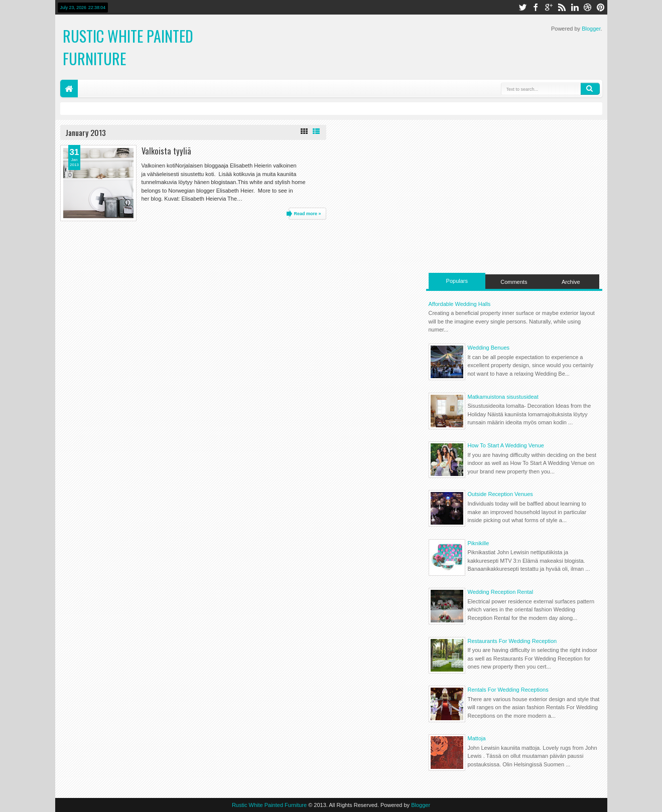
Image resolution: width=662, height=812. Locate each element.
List (316, 131)
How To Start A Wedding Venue (506, 445)
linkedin (575, 7)
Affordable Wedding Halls (460, 304)
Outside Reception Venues (500, 494)
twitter (522, 7)
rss (562, 7)
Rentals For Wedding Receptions (508, 690)
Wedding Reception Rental (501, 592)
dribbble (588, 7)
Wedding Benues (489, 348)
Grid (304, 131)
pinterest (601, 7)
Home (69, 89)
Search (590, 89)
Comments (514, 282)
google (549, 7)
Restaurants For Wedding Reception (512, 641)
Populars (457, 281)
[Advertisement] (514, 195)
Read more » (307, 214)
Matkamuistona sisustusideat (503, 397)
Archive (571, 282)
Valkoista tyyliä (166, 151)
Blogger (591, 29)
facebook (536, 7)
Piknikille (479, 543)
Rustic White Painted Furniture (269, 805)
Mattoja (477, 738)
